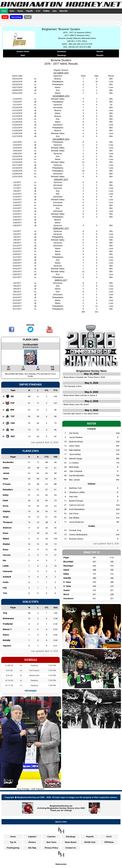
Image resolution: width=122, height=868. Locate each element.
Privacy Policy (51, 848)
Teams (20, 11)
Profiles (46, 11)
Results (100, 51)
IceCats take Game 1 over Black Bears (81, 414)
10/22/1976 (17, 79)
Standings (62, 55)
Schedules (62, 51)
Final (28, 17)
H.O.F (38, 11)
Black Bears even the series (76, 404)
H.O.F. (109, 837)
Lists (54, 11)
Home (4, 11)
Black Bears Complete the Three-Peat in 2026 (84, 377)
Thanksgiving (13, 848)
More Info (64, 11)
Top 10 (13, 842)
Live (5, 17)
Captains (32, 837)
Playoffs (29, 11)
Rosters (32, 842)
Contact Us (71, 848)
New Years (51, 842)
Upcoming (16, 17)
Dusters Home (23, 51)
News (12, 11)
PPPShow (109, 842)
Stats (23, 55)
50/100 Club (90, 842)
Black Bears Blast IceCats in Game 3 (80, 395)
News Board (71, 842)
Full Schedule (31, 691)
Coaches (51, 837)
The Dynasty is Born (73, 386)
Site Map (32, 848)
